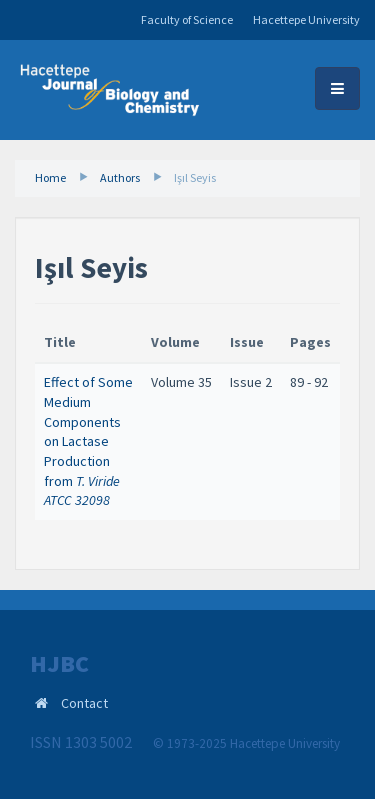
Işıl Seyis (195, 177)
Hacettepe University (306, 19)
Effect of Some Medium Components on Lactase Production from (88, 441)
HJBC (59, 664)
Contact (84, 703)
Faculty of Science (187, 19)
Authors (120, 177)
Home (50, 177)
